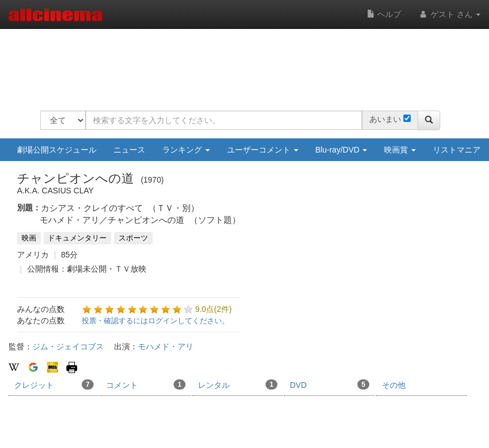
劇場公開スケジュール (57, 150)
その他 (394, 385)
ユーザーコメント (263, 150)
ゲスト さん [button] (449, 14)
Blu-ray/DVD (342, 150)
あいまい (385, 119)
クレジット (54, 384)
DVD (330, 384)
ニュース (129, 150)
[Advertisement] (247, 62)
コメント (146, 384)
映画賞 (400, 150)
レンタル (238, 384)
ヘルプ (384, 14)
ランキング (186, 150)
